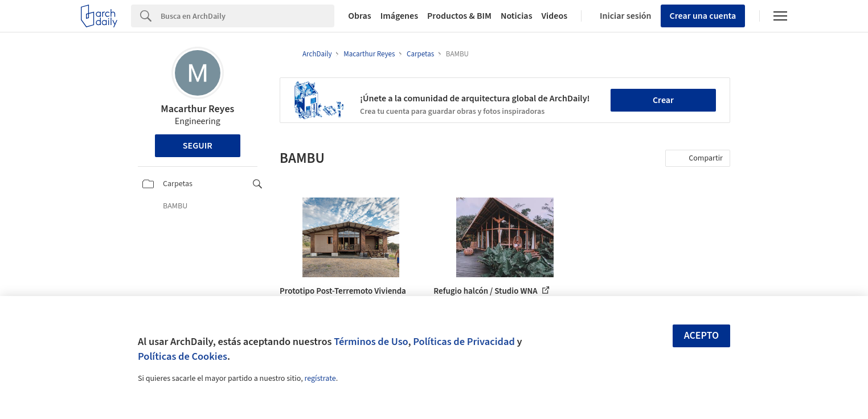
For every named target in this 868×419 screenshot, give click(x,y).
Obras (360, 16)
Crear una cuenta (703, 16)
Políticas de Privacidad (464, 342)
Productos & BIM (459, 16)
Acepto (702, 336)
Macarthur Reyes (197, 109)
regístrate (320, 379)
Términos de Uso (371, 342)
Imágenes (399, 16)
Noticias (517, 16)
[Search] (247, 16)
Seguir (198, 146)
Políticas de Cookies (183, 356)
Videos (555, 16)
